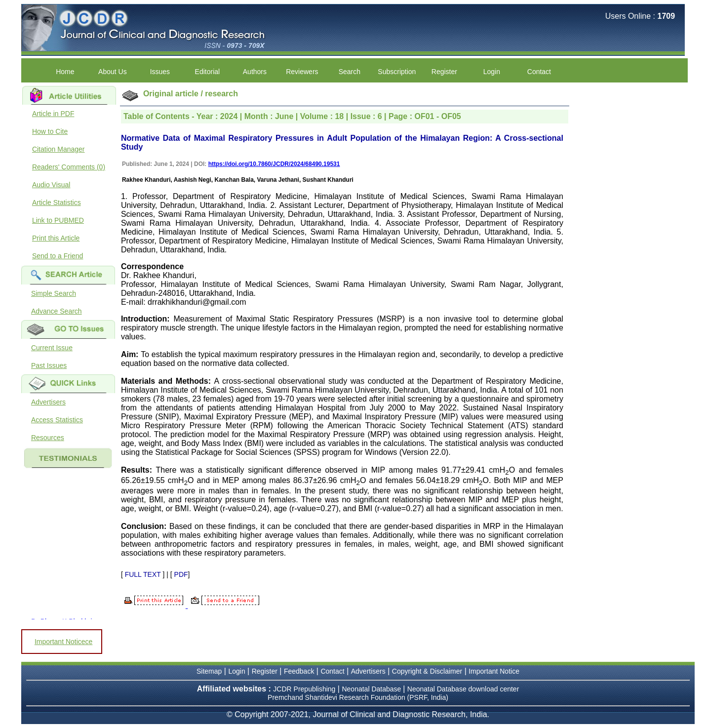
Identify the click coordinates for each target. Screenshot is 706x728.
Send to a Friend (58, 256)
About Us (113, 72)
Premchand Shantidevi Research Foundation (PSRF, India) (358, 697)
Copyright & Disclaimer (427, 671)
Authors (255, 72)
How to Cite (50, 131)
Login (492, 72)
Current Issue (52, 348)
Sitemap (209, 671)
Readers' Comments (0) (69, 167)
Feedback (299, 671)
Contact (539, 72)
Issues (160, 72)
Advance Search (57, 311)
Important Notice (494, 671)
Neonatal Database (372, 689)
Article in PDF (53, 114)
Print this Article (56, 238)
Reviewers (302, 72)
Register (444, 72)
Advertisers (48, 402)
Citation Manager (59, 149)
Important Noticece (64, 642)
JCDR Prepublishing (304, 689)
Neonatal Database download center (463, 689)
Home (65, 72)
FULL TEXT (143, 574)
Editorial (208, 72)
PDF (181, 574)
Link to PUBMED (58, 220)
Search (350, 72)
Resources (48, 438)
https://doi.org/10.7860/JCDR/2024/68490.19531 (274, 164)
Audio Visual (51, 185)
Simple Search (54, 293)
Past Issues (49, 365)
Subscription (397, 72)
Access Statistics (57, 420)
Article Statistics (57, 202)
